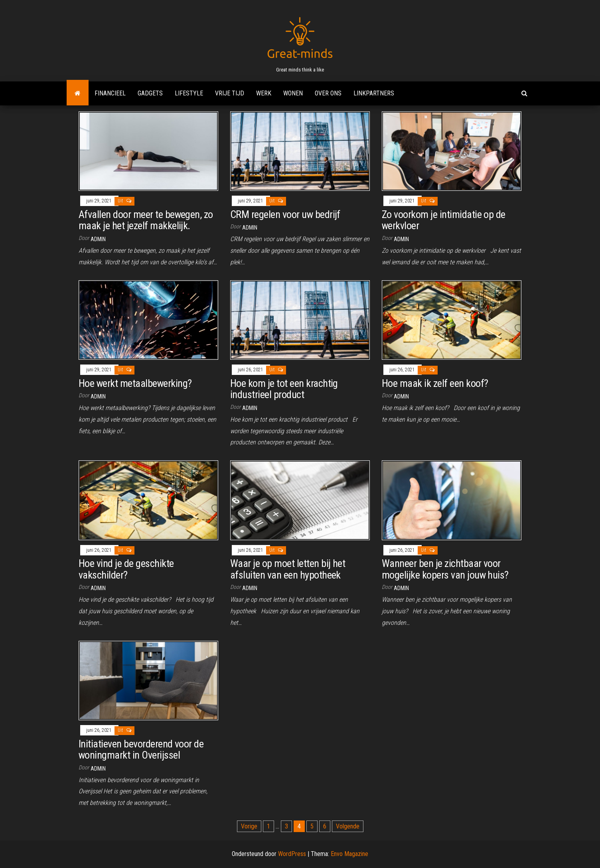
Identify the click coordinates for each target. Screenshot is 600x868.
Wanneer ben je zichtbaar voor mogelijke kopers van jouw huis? (445, 569)
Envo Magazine (349, 854)
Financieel (110, 93)
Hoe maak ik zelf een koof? (435, 383)
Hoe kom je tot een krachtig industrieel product (284, 389)
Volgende (348, 826)
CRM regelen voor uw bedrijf (285, 214)
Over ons (328, 93)
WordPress (292, 854)
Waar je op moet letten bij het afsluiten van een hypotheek (288, 569)
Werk (264, 93)
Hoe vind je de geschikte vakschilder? (126, 569)
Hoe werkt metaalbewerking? (135, 383)
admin (98, 239)
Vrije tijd (230, 93)
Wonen (293, 93)
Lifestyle (189, 93)
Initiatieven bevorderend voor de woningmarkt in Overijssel (141, 750)
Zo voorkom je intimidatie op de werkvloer (444, 220)
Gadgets (150, 93)
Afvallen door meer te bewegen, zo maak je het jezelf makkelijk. (146, 220)
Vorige (249, 826)
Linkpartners (374, 93)
